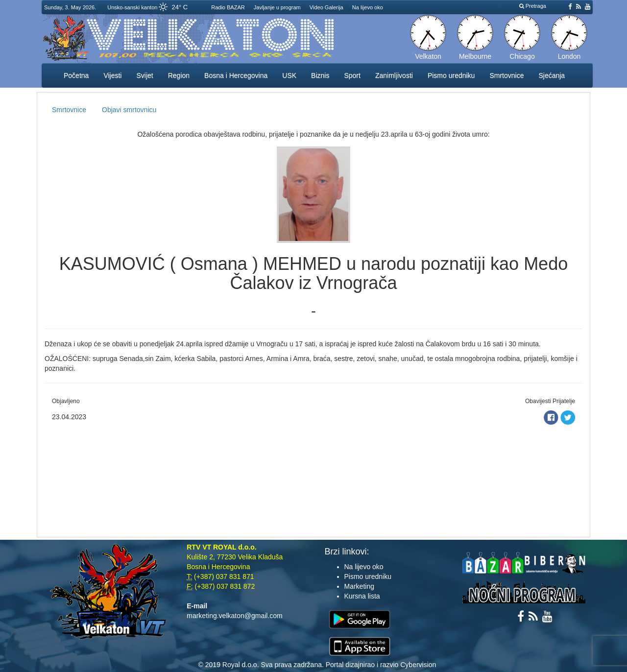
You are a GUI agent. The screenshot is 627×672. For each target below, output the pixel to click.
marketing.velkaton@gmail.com (235, 616)
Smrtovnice (506, 75)
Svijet (145, 75)
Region (179, 75)
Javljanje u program (277, 7)
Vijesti (112, 75)
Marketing (359, 586)
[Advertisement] (313, 478)
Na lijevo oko (368, 7)
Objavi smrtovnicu (129, 110)
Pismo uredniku (451, 75)
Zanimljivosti (394, 75)
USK (289, 75)
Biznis (320, 75)
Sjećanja (552, 75)
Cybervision (418, 665)
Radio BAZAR (228, 7)
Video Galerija (326, 7)
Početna (76, 75)
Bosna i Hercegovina (236, 75)
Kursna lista (362, 596)
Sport (352, 75)
